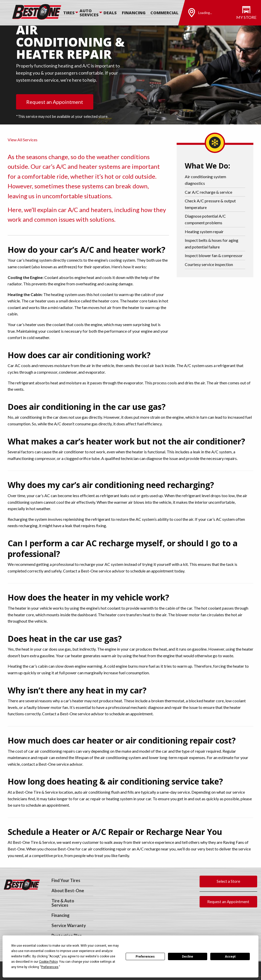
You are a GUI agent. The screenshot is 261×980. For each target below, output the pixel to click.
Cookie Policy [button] (48, 962)
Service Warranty (69, 926)
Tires (69, 13)
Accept (230, 957)
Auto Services (89, 13)
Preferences (145, 957)
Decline (188, 957)
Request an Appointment (55, 102)
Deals (110, 13)
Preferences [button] (50, 967)
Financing (134, 13)
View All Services (23, 140)
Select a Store (228, 881)
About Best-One (68, 891)
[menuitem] (71, 13)
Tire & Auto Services (63, 903)
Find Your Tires (66, 880)
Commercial (164, 13)
